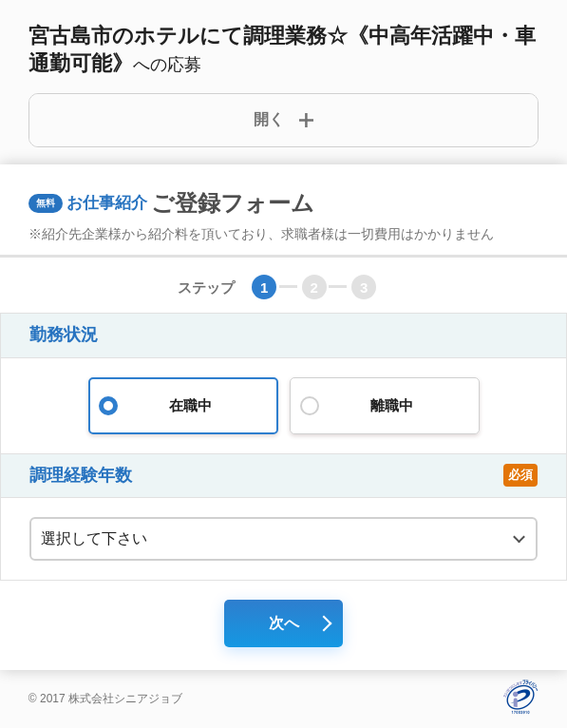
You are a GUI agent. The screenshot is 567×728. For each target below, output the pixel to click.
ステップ (206, 287)
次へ (284, 623)
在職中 (183, 406)
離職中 (385, 406)
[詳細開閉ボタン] (283, 120)
